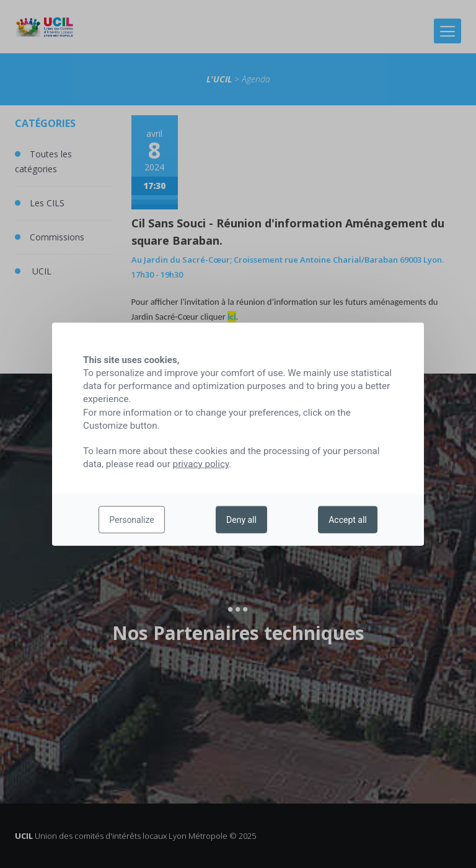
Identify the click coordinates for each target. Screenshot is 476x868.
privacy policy (201, 464)
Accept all (348, 520)
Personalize (132, 520)
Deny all (241, 520)
